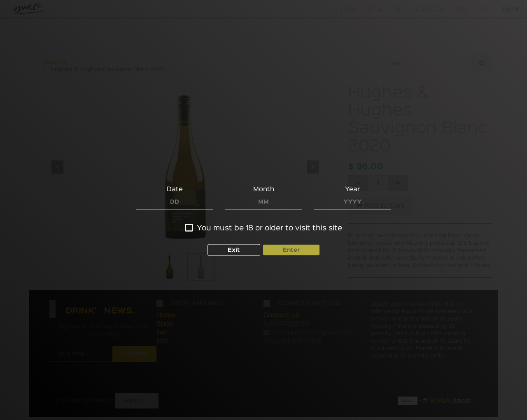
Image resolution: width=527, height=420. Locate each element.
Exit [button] (234, 250)
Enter (291, 250)
